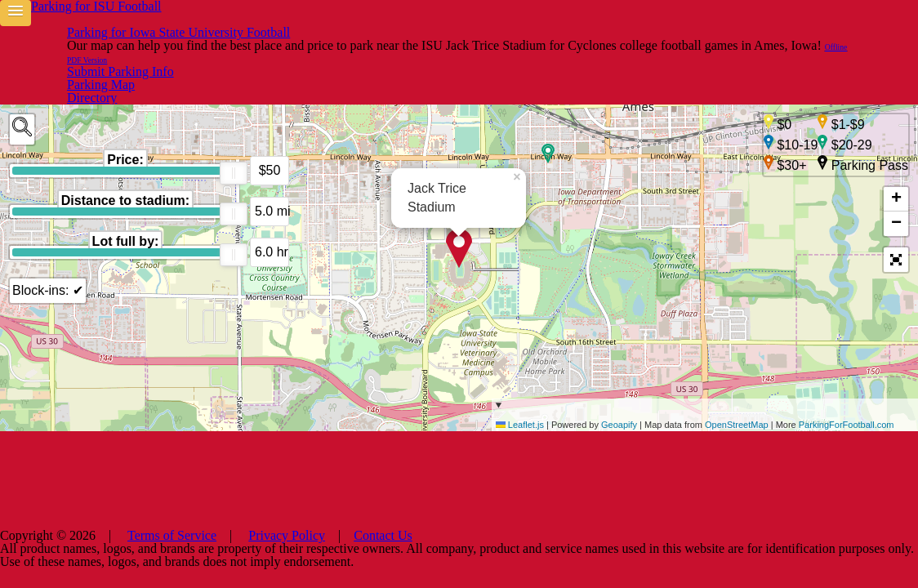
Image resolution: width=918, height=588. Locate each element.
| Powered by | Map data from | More (705, 440)
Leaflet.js (520, 451)
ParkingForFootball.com (847, 451)
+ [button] (896, 158)
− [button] (896, 182)
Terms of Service (430, 563)
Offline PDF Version (734, 50)
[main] (459, 262)
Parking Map (697, 22)
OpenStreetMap (737, 451)
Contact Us (604, 563)
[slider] (234, 122)
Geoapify (619, 451)
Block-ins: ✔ (45, 239)
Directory (615, 22)
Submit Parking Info (813, 22)
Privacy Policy (524, 563)
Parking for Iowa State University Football (266, 23)
